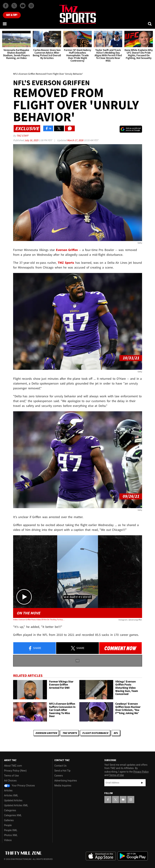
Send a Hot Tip (62, 771)
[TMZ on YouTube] (123, 800)
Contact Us (60, 766)
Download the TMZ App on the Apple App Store (101, 856)
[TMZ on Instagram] (31, 6)
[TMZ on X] (14, 6)
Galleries (9, 820)
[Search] (150, 24)
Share (35, 648)
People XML (11, 830)
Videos (8, 840)
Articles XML (11, 795)
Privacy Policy (141, 772)
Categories (10, 810)
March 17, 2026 (75, 140)
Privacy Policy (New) (15, 771)
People (8, 825)
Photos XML (11, 835)
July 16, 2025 (32, 140)
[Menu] (5, 24)
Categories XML (13, 815)
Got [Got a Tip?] (12, 15)
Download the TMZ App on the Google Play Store (133, 856)
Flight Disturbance (95, 733)
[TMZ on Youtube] (23, 6)
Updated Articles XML (16, 805)
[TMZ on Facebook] (6, 6)
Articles (8, 790)
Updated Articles (13, 800)
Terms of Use (11, 776)
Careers (59, 776)
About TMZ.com (13, 766)
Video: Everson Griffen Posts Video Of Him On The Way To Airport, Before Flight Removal (39, 620)
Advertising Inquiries (66, 781)
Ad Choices (10, 781)
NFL (116, 733)
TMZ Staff (22, 136)
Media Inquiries (63, 786)
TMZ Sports (66, 263)
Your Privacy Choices (19, 786)
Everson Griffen (46, 733)
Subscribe (142, 783)
